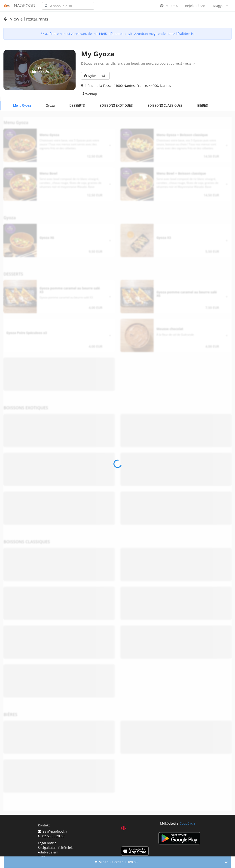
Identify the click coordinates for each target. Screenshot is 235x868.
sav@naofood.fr (53, 831)
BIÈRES (203, 106)
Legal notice (47, 843)
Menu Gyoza (22, 106)
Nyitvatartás (95, 76)
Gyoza (50, 106)
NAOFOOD (24, 6)
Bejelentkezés (196, 6)
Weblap (89, 94)
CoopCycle (188, 823)
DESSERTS (77, 106)
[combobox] (68, 6)
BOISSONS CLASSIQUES (165, 106)
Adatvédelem (48, 852)
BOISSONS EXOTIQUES (116, 106)
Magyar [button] (221, 6)
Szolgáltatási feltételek (55, 848)
